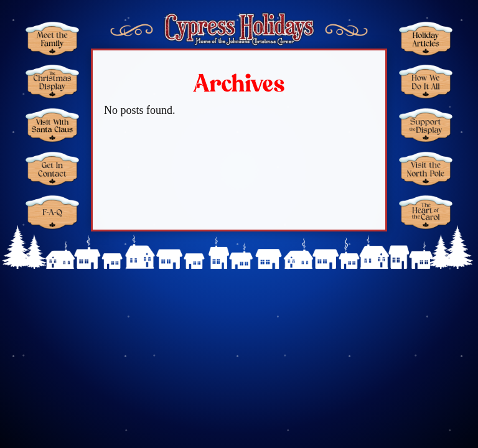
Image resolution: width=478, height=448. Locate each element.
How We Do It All (426, 82)
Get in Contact (52, 169)
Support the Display (426, 125)
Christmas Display (52, 82)
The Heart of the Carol (426, 212)
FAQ (52, 212)
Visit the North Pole (426, 169)
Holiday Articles (426, 39)
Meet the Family (52, 39)
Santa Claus (52, 125)
